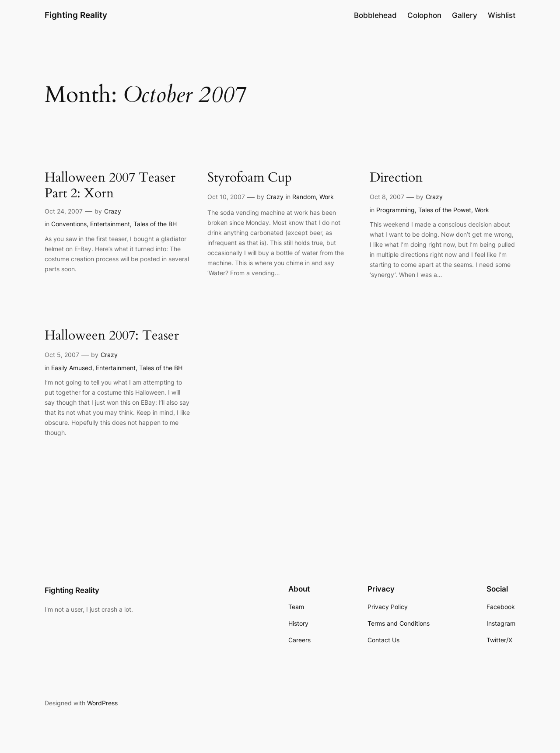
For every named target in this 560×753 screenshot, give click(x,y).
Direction (396, 178)
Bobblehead (375, 15)
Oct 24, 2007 (64, 211)
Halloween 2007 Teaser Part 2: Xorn (110, 186)
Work (327, 197)
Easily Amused (72, 368)
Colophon (424, 15)
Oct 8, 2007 (387, 197)
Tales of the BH (155, 224)
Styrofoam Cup (250, 178)
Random (304, 197)
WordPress (102, 703)
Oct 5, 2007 (62, 355)
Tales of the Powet (445, 210)
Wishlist (502, 15)
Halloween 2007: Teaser (112, 336)
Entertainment (110, 224)
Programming (395, 210)
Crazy (113, 211)
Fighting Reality (76, 15)
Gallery (465, 15)
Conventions (69, 224)
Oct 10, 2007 (226, 197)
